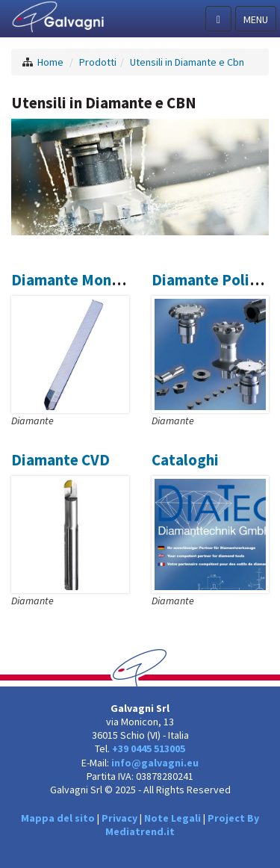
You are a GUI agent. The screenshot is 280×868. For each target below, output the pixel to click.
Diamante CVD (60, 460)
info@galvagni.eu (155, 763)
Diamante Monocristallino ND (113, 280)
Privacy (119, 818)
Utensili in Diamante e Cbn (187, 62)
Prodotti (98, 62)
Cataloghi (185, 460)
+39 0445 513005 (149, 748)
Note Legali (172, 818)
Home (50, 62)
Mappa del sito (58, 818)
